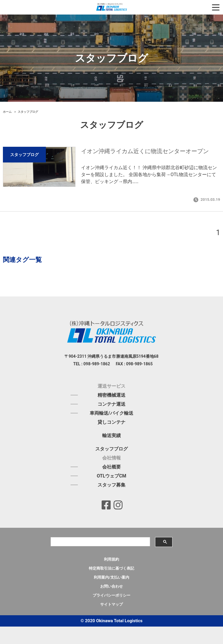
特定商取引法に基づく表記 (111, 568)
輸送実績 (111, 436)
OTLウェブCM (111, 476)
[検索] (100, 542)
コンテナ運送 (111, 404)
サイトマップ (111, 604)
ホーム (8, 112)
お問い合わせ (111, 586)
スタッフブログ (111, 449)
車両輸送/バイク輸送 (111, 413)
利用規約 (111, 559)
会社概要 (111, 467)
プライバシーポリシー (111, 595)
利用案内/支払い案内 (111, 577)
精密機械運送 (111, 395)
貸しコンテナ (111, 422)
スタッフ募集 (111, 485)
